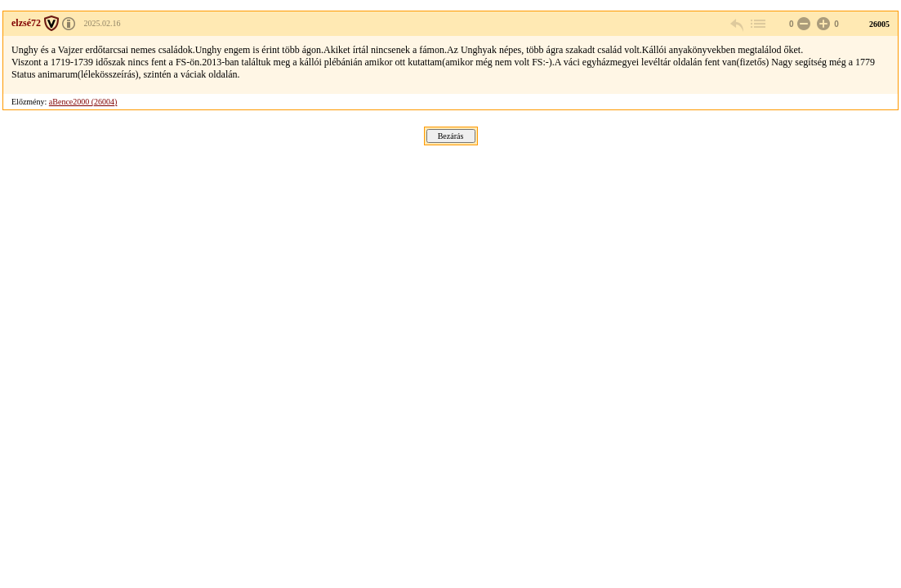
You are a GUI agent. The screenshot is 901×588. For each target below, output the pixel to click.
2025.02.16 (102, 23)
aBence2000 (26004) (83, 102)
